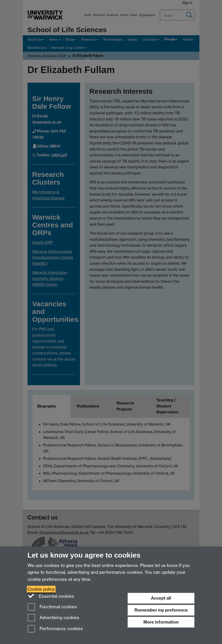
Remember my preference (161, 610)
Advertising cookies (53, 618)
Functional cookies (52, 607)
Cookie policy (41, 589)
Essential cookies (51, 596)
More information (161, 622)
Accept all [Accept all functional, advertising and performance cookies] (161, 598)
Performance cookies (55, 629)
